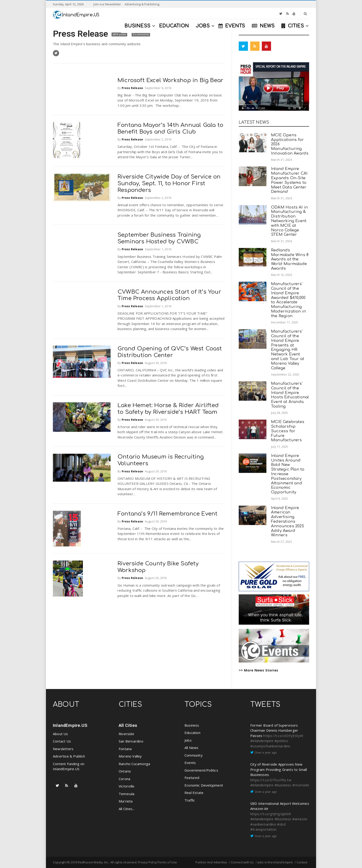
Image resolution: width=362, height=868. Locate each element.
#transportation (263, 829)
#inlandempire (262, 741)
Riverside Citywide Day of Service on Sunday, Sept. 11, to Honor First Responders (169, 183)
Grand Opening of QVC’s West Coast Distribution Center (170, 352)
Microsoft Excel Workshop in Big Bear (170, 80)
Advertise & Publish (69, 756)
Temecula (127, 794)
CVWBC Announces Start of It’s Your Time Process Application (169, 295)
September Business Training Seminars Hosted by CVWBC (159, 238)
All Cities (128, 725)
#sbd (281, 824)
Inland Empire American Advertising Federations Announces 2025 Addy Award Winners (288, 522)
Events (190, 763)
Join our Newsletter (107, 4)
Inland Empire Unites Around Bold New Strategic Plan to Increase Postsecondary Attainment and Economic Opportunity (288, 474)
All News (192, 748)
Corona (124, 779)
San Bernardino (131, 741)
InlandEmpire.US (70, 725)
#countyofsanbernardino (270, 746)
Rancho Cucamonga (134, 764)
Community (194, 755)
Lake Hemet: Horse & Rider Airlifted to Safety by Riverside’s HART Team (168, 409)
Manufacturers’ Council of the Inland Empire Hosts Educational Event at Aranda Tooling (290, 395)
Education (192, 733)
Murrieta (126, 801)
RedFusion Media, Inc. (93, 862)
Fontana (125, 749)
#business (283, 785)
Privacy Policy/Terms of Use (157, 862)
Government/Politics (201, 770)
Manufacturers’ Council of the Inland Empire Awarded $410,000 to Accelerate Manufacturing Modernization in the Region (288, 300)
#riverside (301, 785)
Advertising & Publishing (142, 4)
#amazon (300, 819)
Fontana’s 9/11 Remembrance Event (167, 514)
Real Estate (194, 793)
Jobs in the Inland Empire (275, 862)
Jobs (188, 740)
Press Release (82, 34)
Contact (302, 862)
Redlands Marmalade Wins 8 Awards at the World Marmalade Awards (290, 259)
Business (192, 725)
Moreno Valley (130, 756)
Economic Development (204, 785)
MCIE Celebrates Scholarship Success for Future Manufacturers (288, 431)
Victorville (127, 786)
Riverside (126, 734)
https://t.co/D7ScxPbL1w (271, 780)
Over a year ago (266, 752)
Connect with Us (242, 862)
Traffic (190, 800)
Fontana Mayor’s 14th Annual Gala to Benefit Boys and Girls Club (170, 128)
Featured (192, 778)
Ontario (125, 771)
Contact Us (62, 741)
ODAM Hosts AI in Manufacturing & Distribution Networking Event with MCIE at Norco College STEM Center (289, 221)
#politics (281, 741)
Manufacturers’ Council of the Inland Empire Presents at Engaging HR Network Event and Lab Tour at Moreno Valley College (288, 350)
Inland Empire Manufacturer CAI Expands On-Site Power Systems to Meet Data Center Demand (289, 180)
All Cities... (127, 809)
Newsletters (63, 749)
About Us (60, 734)
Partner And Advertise (211, 862)
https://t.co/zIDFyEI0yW (283, 736)
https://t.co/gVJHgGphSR (271, 814)
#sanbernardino (263, 824)
